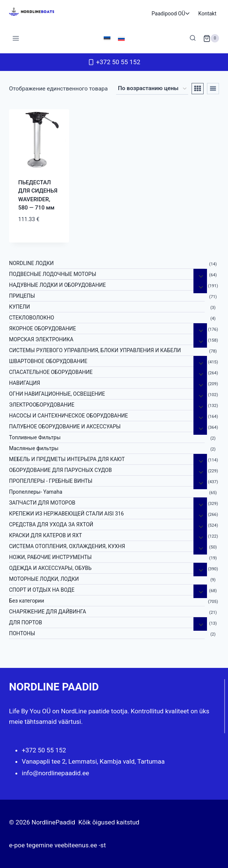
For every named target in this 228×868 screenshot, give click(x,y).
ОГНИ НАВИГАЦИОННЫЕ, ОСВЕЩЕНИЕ (57, 394)
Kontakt (207, 14)
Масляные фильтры (34, 448)
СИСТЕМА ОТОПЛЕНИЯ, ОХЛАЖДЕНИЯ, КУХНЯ (67, 546)
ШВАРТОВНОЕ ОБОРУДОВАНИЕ (48, 361)
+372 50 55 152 (44, 750)
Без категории (26, 601)
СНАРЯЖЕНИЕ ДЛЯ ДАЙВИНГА (48, 612)
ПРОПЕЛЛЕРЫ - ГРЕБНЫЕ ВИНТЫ (51, 481)
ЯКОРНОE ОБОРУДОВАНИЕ (42, 329)
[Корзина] (211, 38)
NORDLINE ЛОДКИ (31, 263)
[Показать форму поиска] (193, 38)
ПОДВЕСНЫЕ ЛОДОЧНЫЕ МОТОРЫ (53, 274)
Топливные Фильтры (35, 437)
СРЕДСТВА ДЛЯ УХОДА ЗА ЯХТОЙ (51, 524)
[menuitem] (107, 38)
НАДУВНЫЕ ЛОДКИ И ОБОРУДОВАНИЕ (57, 285)
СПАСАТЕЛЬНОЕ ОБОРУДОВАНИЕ (51, 372)
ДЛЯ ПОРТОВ (26, 622)
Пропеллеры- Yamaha (36, 492)
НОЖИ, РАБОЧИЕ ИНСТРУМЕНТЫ (50, 557)
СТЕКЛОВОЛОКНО (32, 318)
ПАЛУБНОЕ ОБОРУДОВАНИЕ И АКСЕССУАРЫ (65, 426)
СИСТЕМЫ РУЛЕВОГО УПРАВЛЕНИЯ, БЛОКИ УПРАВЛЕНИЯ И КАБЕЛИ (95, 350)
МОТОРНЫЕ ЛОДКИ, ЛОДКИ (44, 579)
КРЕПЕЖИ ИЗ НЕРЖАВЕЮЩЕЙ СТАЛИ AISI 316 (66, 514)
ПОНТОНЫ (22, 633)
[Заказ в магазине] (152, 89)
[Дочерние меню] (200, 276)
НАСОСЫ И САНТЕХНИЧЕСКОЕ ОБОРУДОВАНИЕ (68, 416)
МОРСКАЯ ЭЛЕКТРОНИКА (41, 339)
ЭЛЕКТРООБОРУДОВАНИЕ (42, 405)
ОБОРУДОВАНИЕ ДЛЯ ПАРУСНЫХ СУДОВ (60, 470)
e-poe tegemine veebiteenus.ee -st (57, 845)
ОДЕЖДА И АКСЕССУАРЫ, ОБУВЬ (50, 568)
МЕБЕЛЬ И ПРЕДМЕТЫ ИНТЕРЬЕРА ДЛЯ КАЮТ (67, 459)
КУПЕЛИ (20, 307)
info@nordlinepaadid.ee (55, 773)
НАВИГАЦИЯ (25, 383)
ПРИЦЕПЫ (22, 296)
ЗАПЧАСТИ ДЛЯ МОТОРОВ (42, 503)
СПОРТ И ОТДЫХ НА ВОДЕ (42, 590)
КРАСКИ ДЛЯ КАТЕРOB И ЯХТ (45, 535)
